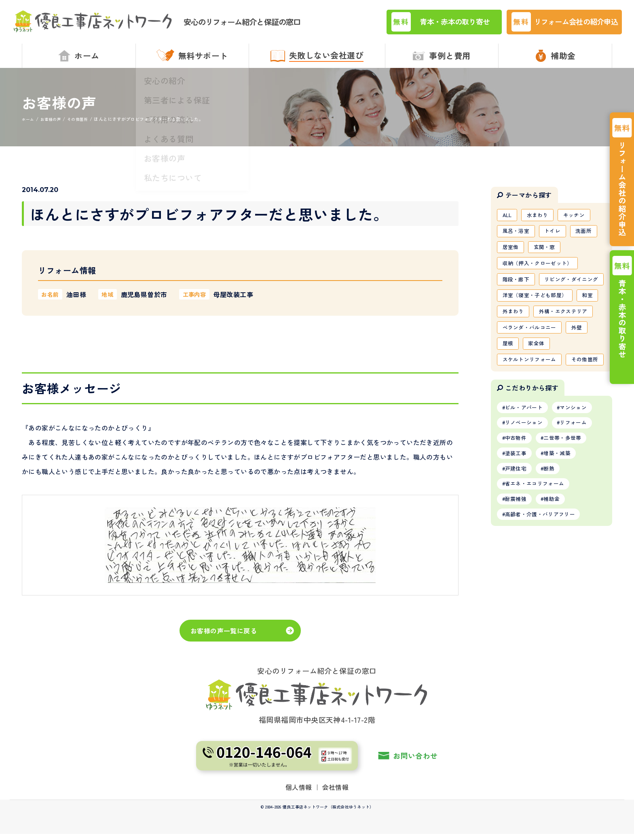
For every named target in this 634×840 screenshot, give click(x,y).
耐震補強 (518, 578)
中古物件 (518, 512)
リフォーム (581, 496)
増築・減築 (563, 529)
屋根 (509, 395)
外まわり (542, 343)
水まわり (541, 222)
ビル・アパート (526, 479)
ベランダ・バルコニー (532, 378)
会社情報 (336, 793)
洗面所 (591, 239)
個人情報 (299, 793)
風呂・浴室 (518, 239)
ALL (508, 222)
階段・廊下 (518, 291)
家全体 (540, 395)
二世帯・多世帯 (569, 512)
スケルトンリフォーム (532, 412)
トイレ (557, 239)
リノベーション (526, 496)
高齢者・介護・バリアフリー (544, 595)
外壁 (583, 378)
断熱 (555, 545)
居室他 (512, 256)
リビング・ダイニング (532, 308)
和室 (509, 343)
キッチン (580, 222)
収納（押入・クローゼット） (541, 274)
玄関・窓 (548, 256)
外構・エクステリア (529, 361)
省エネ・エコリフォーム (538, 562)
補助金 (557, 578)
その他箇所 (518, 430)
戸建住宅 (518, 545)
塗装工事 (518, 529)
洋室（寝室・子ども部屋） (538, 326)
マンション (581, 479)
